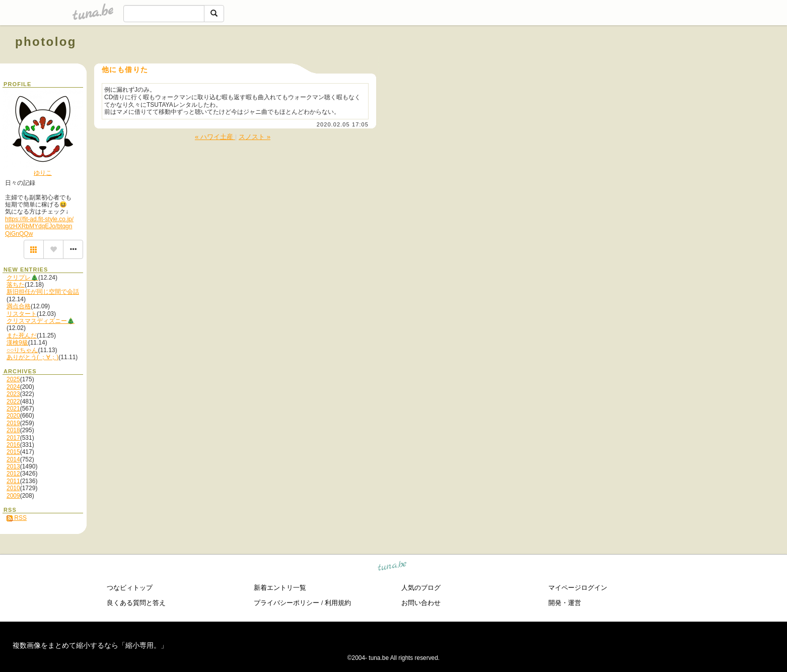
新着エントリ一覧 (280, 588)
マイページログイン (578, 588)
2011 (13, 481)
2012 (13, 474)
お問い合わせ (421, 603)
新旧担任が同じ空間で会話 (43, 292)
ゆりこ (43, 173)
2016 (13, 445)
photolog (46, 42)
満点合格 (19, 306)
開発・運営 (565, 603)
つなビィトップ (130, 588)
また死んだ (22, 335)
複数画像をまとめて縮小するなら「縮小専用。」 (90, 645)
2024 (13, 387)
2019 (13, 423)
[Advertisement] (657, 64)
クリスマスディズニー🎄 (41, 321)
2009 (13, 496)
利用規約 (338, 603)
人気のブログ (421, 588)
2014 (13, 459)
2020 (13, 416)
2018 (13, 430)
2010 (13, 488)
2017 (13, 438)
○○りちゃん (22, 350)
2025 (13, 379)
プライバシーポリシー (287, 603)
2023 (13, 394)
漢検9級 (17, 343)
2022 (13, 401)
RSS (17, 518)
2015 (13, 452)
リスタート (22, 314)
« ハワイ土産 (215, 137)
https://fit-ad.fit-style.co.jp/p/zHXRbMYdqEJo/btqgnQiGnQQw (39, 226)
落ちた (16, 285)
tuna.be (392, 567)
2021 (13, 409)
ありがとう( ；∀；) (32, 357)
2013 (13, 466)
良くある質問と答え (136, 603)
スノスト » (255, 137)
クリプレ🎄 (22, 278)
